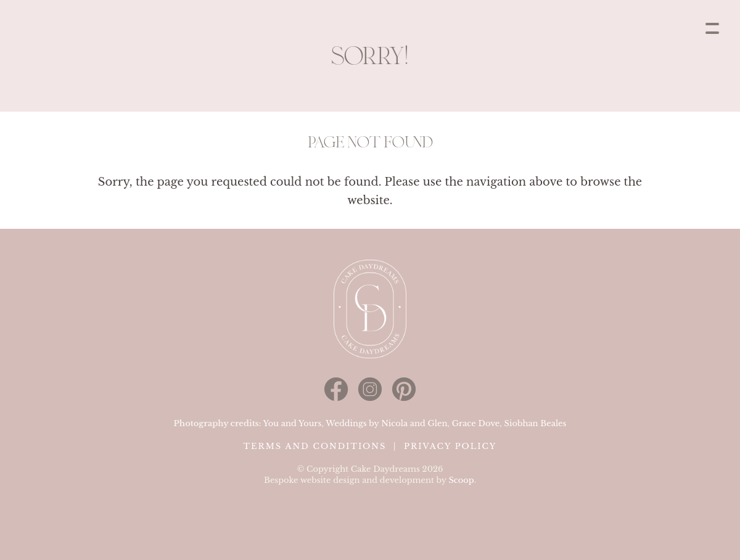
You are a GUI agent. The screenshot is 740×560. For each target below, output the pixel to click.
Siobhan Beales (536, 423)
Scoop (461, 480)
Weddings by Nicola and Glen (386, 423)
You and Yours (293, 423)
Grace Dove (476, 423)
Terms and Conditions (315, 446)
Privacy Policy (450, 446)
